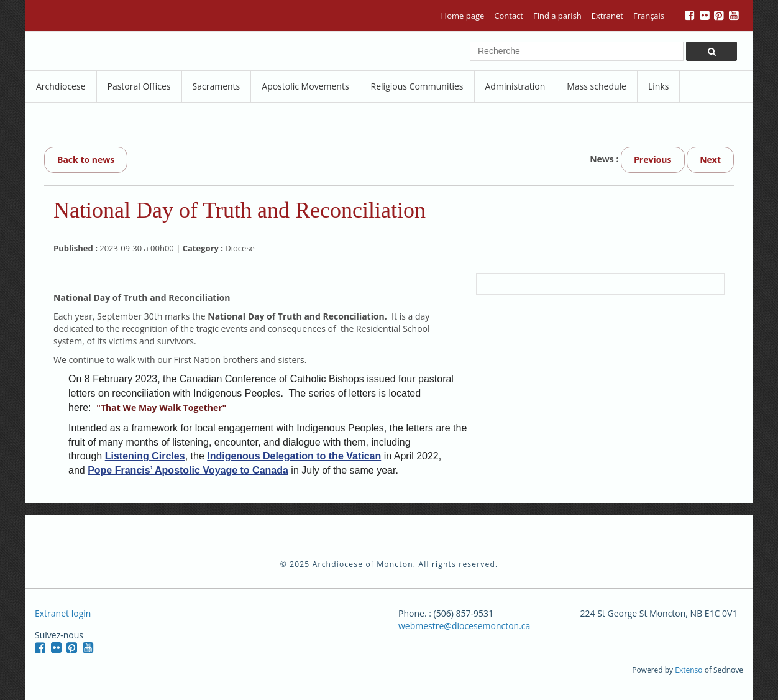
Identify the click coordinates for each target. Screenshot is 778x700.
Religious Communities (417, 86)
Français (649, 16)
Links (658, 86)
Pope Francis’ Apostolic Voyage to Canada (188, 470)
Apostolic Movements (305, 86)
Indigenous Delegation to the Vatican (294, 456)
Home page (463, 16)
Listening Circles (145, 456)
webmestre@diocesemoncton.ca (464, 626)
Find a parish (557, 16)
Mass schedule (597, 86)
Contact (509, 16)
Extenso (689, 670)
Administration (515, 86)
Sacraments (217, 86)
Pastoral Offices (139, 86)
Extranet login (63, 613)
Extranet (607, 16)
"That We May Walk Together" (161, 408)
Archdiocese (61, 86)
